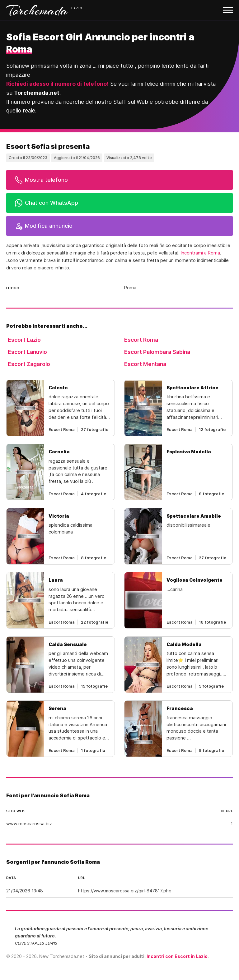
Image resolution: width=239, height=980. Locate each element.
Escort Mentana (145, 364)
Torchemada (37, 10)
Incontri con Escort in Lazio (177, 956)
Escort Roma (141, 340)
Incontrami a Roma (200, 253)
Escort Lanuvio (27, 352)
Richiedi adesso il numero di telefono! (57, 84)
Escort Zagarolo (29, 364)
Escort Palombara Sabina (157, 352)
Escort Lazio (24, 340)
